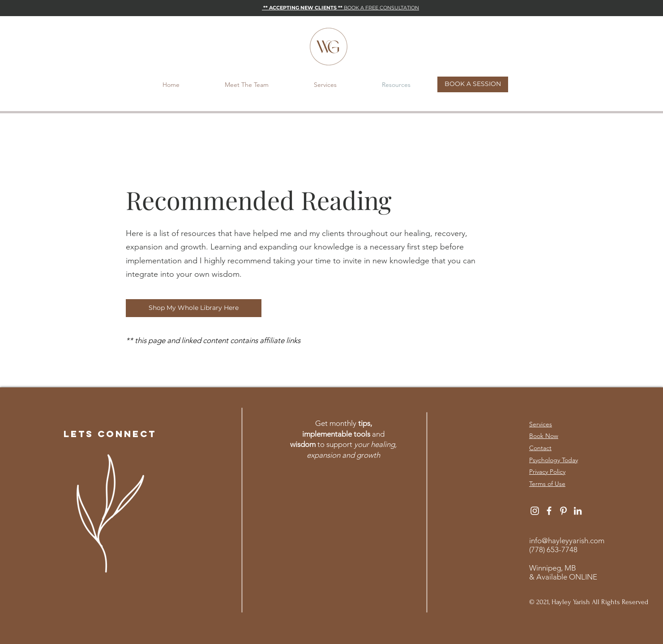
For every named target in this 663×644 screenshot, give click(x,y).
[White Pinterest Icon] (563, 511)
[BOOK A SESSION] (473, 84)
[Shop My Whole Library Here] (194, 308)
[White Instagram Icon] (535, 511)
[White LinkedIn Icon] (578, 511)
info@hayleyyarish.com (567, 541)
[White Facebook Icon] (549, 511)
